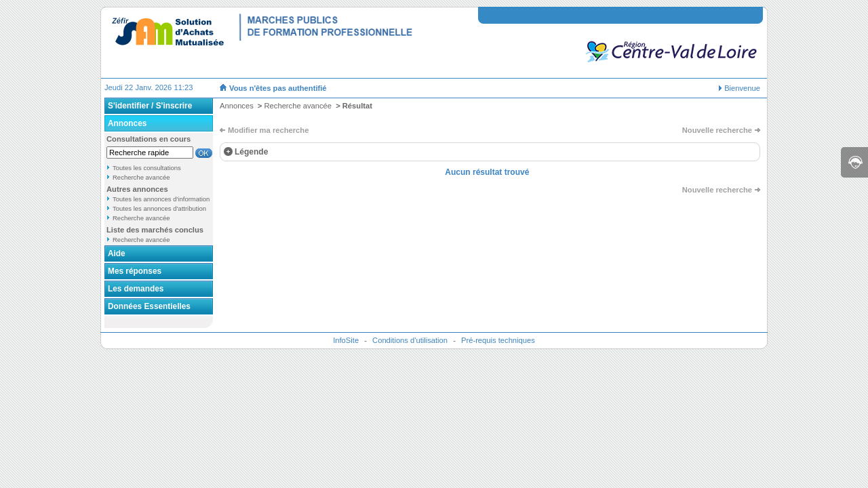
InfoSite (346, 340)
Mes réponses (135, 271)
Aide (117, 253)
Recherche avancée (141, 177)
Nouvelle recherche (717, 130)
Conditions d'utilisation (410, 340)
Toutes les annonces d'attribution (159, 208)
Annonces (127, 123)
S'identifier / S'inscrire (150, 106)
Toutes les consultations (147, 168)
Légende (251, 152)
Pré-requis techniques (498, 340)
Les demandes (136, 289)
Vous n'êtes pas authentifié (278, 88)
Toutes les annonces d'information (161, 199)
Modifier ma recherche (268, 130)
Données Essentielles (149, 306)
